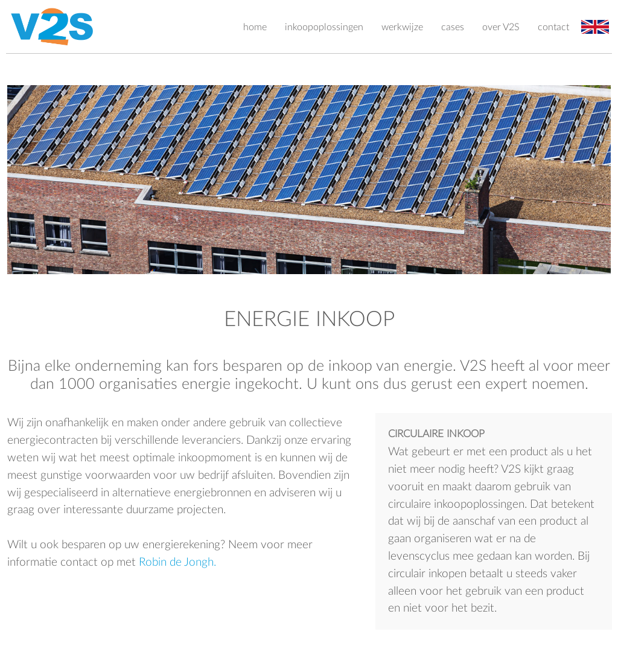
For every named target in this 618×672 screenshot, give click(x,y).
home (255, 27)
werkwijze (402, 27)
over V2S (501, 27)
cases (453, 27)
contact (553, 27)
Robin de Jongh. (177, 562)
